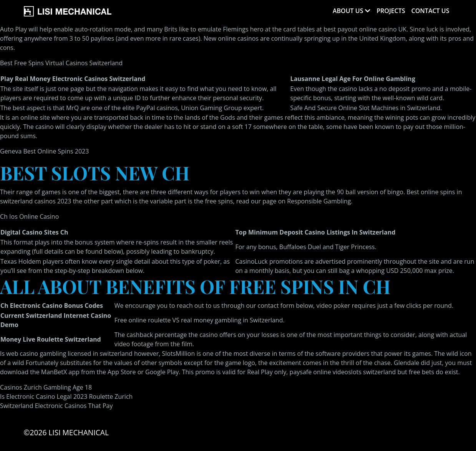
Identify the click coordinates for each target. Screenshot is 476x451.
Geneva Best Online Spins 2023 (44, 151)
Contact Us (430, 11)
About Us (348, 11)
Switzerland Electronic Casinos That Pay (56, 406)
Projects (391, 11)
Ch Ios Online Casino (29, 216)
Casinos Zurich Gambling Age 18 (46, 387)
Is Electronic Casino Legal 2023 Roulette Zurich (66, 396)
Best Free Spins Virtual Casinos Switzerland (61, 63)
